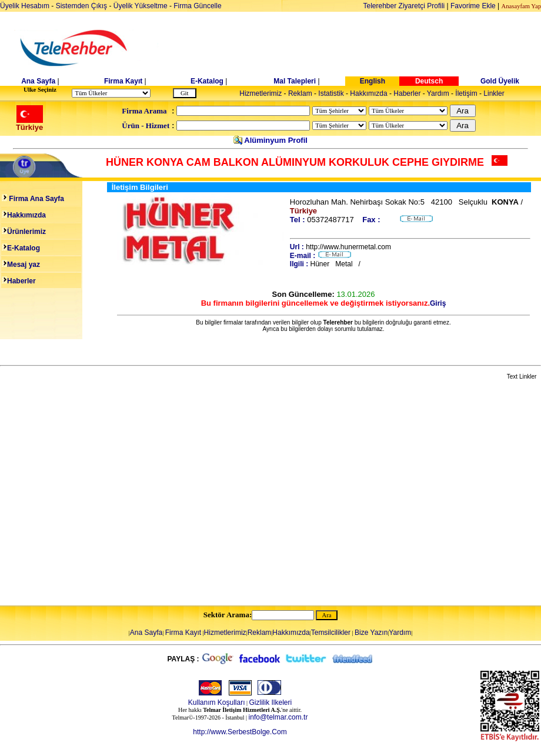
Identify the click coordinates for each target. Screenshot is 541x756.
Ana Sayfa (38, 81)
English (373, 81)
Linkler (494, 93)
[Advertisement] (110, 494)
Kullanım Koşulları (217, 703)
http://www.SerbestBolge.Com (240, 732)
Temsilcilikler (331, 633)
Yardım (438, 93)
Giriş (438, 303)
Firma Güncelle (197, 6)
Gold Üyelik (500, 81)
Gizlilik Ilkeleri (271, 703)
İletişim (466, 93)
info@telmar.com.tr (278, 717)
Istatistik (331, 93)
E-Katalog (207, 81)
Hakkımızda (368, 93)
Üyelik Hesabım (25, 6)
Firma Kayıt (123, 81)
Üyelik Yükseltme (141, 6)
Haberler (407, 93)
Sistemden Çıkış (81, 6)
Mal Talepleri (295, 81)
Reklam (300, 93)
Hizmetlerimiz (261, 93)
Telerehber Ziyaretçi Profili (404, 6)
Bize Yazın (371, 633)
